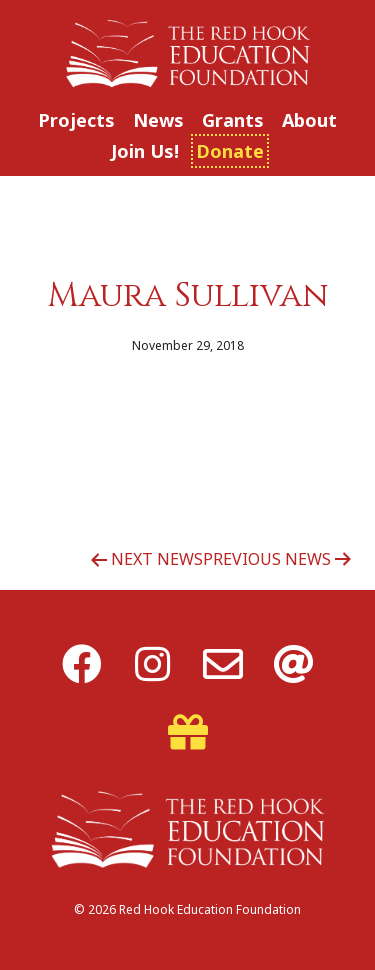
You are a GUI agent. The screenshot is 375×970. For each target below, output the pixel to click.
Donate (230, 151)
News (158, 120)
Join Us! (145, 151)
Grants (233, 120)
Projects (76, 120)
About (309, 120)
